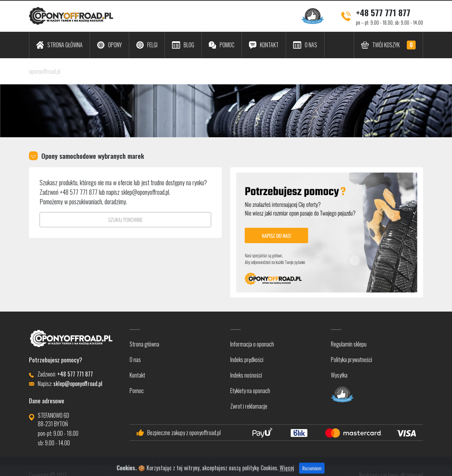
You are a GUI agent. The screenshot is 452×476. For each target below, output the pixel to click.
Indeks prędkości (247, 360)
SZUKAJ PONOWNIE (125, 220)
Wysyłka (339, 375)
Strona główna (144, 344)
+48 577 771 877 (383, 12)
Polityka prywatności (352, 360)
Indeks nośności (246, 375)
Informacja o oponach (252, 344)
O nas (135, 360)
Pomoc (137, 391)
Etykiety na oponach (250, 391)
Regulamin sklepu (349, 344)
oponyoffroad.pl (45, 71)
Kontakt (137, 375)
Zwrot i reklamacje (249, 406)
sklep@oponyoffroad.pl (145, 192)
